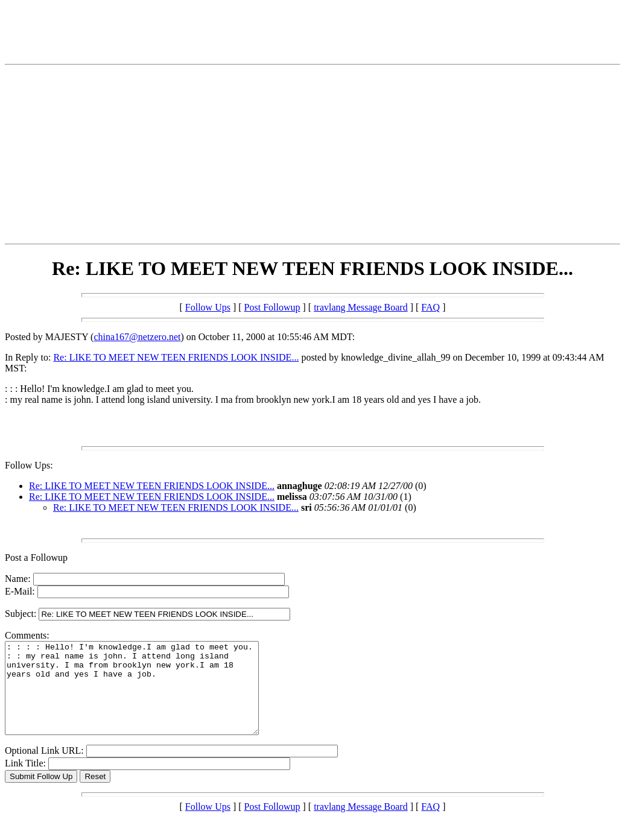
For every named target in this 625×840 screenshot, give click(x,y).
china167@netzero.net (137, 337)
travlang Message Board (361, 307)
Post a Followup (36, 557)
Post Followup (272, 307)
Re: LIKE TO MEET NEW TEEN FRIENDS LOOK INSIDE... (176, 357)
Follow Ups (208, 307)
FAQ (430, 307)
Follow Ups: (29, 465)
